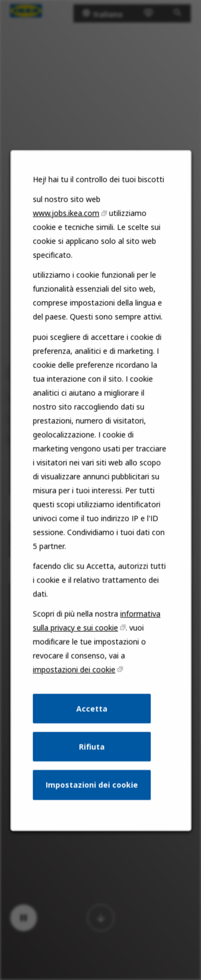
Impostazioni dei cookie (92, 792)
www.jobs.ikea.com (66, 231)
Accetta (92, 717)
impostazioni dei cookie (74, 679)
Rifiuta (92, 754)
